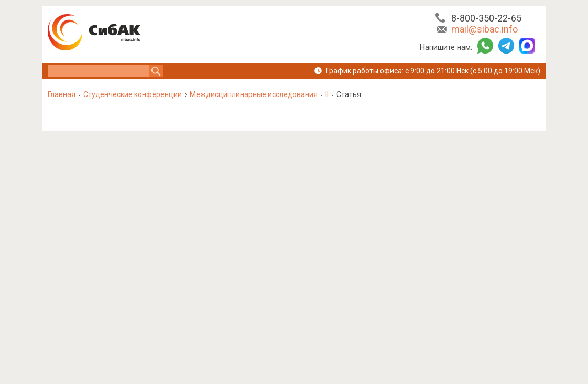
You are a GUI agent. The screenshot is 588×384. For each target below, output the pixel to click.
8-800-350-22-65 (486, 18)
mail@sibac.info (484, 29)
